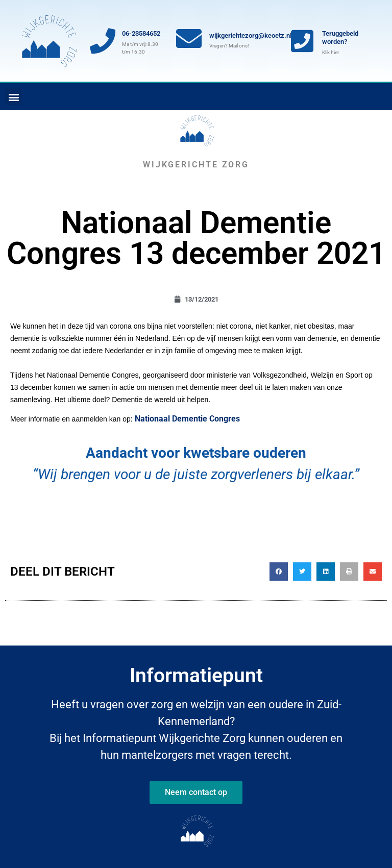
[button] (14, 97)
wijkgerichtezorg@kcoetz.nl (250, 35)
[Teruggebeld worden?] (302, 41)
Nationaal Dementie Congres (187, 419)
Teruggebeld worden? (340, 38)
